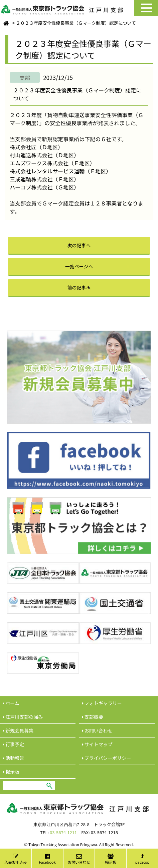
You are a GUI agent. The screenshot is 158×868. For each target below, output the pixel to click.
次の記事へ (79, 245)
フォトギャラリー (102, 703)
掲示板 (111, 859)
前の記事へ (79, 287)
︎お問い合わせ (97, 730)
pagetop (142, 859)
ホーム (11, 703)
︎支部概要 (93, 717)
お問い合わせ (79, 859)
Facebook (47, 859)
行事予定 (13, 744)
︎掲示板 (11, 772)
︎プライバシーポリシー (107, 758)
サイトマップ (97, 744)
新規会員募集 (18, 730)
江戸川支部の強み (23, 717)
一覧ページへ (79, 266)
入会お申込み (16, 859)
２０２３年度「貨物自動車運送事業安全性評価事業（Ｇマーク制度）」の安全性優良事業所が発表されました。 (76, 119)
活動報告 (13, 758)
